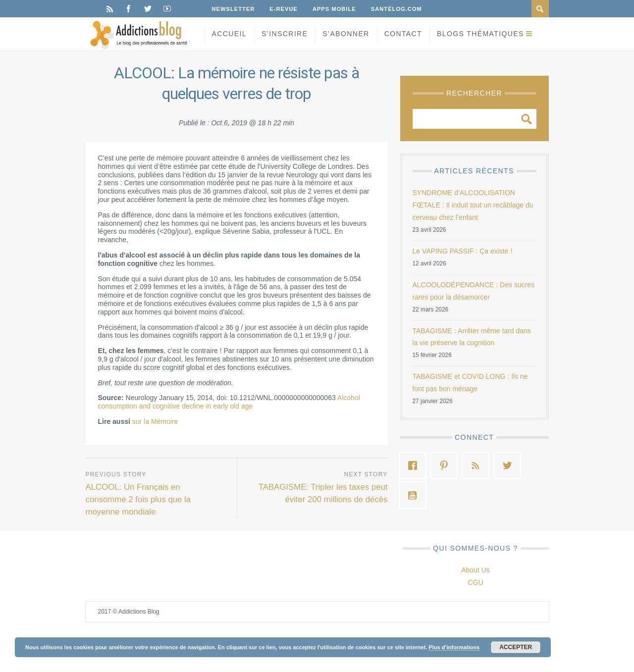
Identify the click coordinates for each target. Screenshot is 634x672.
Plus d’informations (454, 647)
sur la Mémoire (155, 421)
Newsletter (234, 9)
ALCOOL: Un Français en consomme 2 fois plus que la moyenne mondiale (138, 499)
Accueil (229, 34)
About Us (475, 570)
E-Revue (284, 9)
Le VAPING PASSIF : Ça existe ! (463, 251)
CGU (475, 582)
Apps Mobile (334, 9)
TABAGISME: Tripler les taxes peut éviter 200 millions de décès (323, 493)
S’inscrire (285, 34)
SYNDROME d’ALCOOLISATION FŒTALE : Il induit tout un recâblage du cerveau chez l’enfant (473, 205)
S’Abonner (346, 34)
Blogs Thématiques (480, 34)
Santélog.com (396, 9)
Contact (403, 34)
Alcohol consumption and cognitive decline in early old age (229, 402)
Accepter (516, 647)
